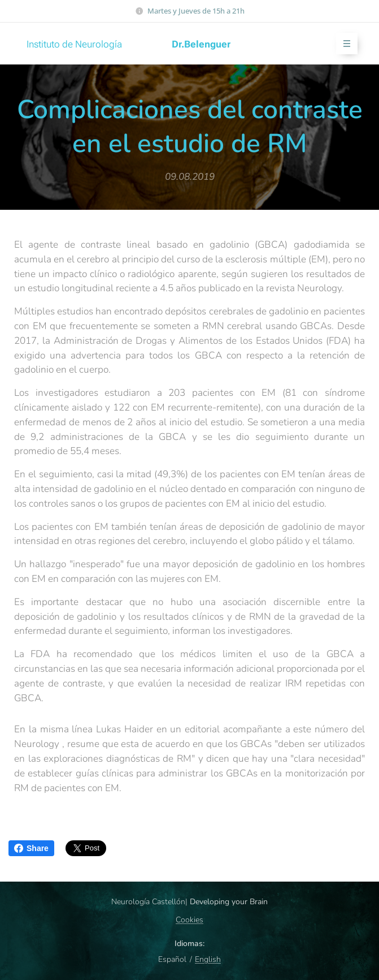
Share (31, 848)
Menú (343, 44)
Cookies (189, 920)
